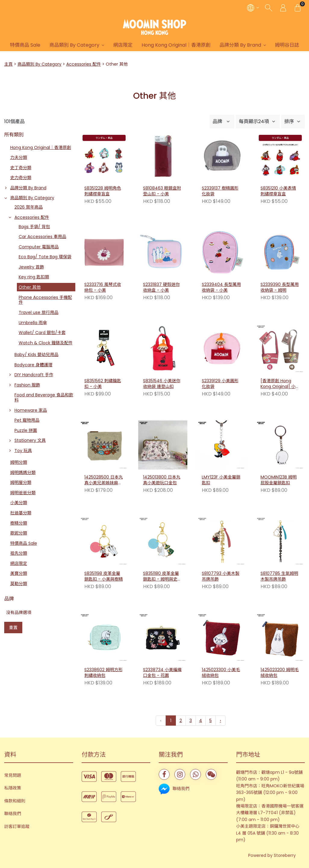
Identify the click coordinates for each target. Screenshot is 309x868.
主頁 (8, 64)
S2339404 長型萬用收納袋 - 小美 (221, 288)
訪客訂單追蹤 (17, 826)
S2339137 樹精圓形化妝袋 (220, 191)
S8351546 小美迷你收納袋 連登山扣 (162, 384)
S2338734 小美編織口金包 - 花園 (162, 673)
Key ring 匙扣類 (34, 277)
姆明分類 (19, 462)
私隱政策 (13, 788)
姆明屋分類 (21, 482)
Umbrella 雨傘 (33, 323)
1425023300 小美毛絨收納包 (221, 673)
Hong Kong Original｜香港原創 (186, 45)
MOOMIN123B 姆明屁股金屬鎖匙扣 (279, 480)
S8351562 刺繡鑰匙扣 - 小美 (103, 384)
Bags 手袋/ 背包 (34, 227)
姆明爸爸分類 (23, 493)
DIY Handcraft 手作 (34, 375)
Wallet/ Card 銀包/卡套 (42, 333)
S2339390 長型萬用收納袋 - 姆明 (280, 288)
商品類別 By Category (85, 45)
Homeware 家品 (31, 410)
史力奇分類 (21, 178)
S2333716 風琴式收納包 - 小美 (103, 288)
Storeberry (285, 855)
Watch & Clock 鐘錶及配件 (46, 343)
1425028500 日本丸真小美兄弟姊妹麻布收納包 (104, 480)
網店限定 (133, 45)
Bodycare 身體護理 (33, 365)
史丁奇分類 (21, 168)
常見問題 (13, 775)
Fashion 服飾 (27, 385)
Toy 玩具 (23, 451)
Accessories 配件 (84, 64)
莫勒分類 (19, 584)
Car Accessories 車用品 (42, 237)
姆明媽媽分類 (23, 473)
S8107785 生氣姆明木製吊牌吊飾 (279, 577)
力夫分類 (19, 157)
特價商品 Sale (35, 45)
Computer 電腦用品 (39, 247)
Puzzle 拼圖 (26, 430)
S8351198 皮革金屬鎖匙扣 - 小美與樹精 (104, 577)
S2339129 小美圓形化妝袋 (220, 384)
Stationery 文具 (30, 440)
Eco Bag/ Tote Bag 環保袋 (45, 257)
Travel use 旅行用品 (39, 312)
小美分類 (19, 503)
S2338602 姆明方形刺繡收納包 (103, 673)
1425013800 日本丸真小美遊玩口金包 (162, 480)
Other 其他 (30, 287)
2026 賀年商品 (29, 207)
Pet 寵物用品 (27, 420)
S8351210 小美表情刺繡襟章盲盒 (278, 191)
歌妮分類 (19, 533)
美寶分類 (19, 573)
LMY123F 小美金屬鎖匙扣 (221, 480)
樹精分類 (19, 523)
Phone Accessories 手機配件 (45, 300)
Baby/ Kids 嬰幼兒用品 (36, 355)
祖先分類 (19, 553)
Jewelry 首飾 (31, 267)
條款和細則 (15, 801)
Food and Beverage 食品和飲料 (44, 397)
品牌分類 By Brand (251, 45)
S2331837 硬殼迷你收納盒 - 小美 (161, 288)
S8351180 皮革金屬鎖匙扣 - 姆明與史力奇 (162, 577)
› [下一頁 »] (220, 721)
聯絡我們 (13, 814)
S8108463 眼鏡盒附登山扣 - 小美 (162, 191)
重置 (13, 628)
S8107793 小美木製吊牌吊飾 (221, 577)
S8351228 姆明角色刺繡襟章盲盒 (103, 191)
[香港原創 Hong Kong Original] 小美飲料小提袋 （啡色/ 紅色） (280, 384)
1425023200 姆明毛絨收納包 (280, 673)
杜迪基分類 (21, 513)
